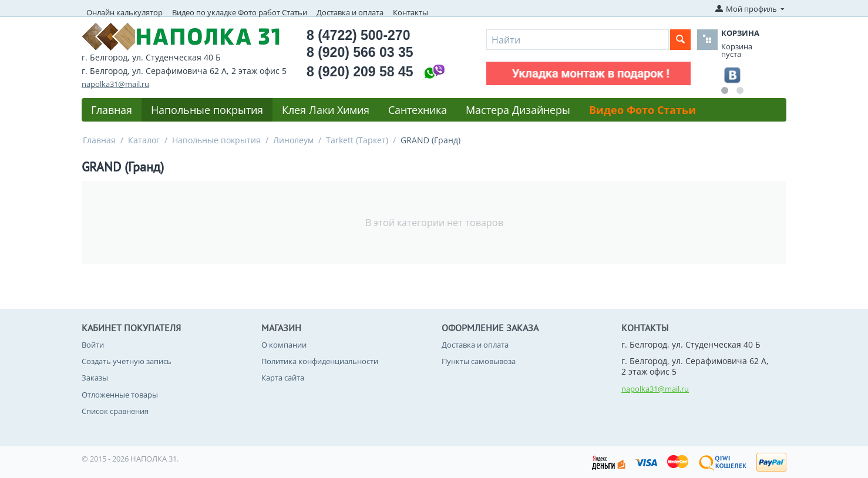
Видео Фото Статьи (642, 110)
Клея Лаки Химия (326, 110)
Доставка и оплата (350, 12)
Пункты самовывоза (479, 361)
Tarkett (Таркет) (357, 140)
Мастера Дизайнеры (518, 110)
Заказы (95, 378)
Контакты (411, 12)
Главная (112, 110)
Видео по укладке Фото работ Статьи (240, 12)
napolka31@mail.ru (115, 84)
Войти (93, 345)
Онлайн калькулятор (125, 12)
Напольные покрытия (207, 110)
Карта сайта (283, 378)
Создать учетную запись (127, 361)
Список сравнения (115, 411)
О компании (284, 345)
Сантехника (418, 110)
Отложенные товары (120, 395)
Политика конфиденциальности (320, 361)
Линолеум (293, 140)
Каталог (144, 140)
